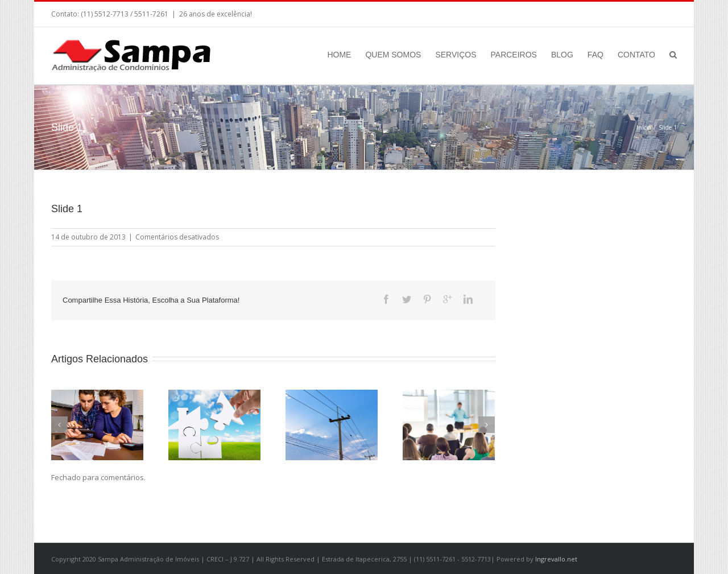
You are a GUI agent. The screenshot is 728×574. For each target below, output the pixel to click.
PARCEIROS (514, 55)
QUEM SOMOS (393, 55)
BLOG (562, 55)
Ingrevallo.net (556, 559)
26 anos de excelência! (216, 14)
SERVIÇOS (456, 55)
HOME (339, 55)
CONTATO (636, 55)
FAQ (595, 55)
